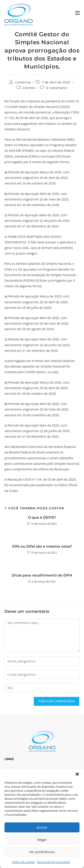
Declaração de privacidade (53, 862)
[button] (77, 774)
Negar (42, 840)
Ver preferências (42, 852)
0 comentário (57, 88)
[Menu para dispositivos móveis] (78, 13)
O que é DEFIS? (42, 517)
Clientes (29, 88)
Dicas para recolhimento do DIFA (42, 575)
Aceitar (42, 827)
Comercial (23, 82)
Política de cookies (23, 862)
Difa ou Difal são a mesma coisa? (42, 546)
